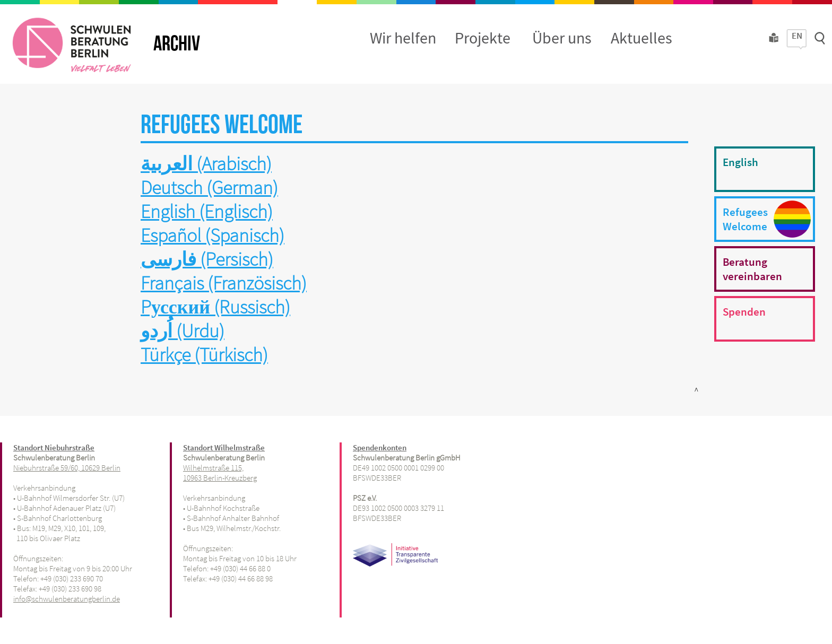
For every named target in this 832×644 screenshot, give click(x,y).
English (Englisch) (207, 211)
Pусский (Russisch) (215, 307)
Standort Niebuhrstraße (54, 447)
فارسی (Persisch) (207, 259)
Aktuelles (642, 38)
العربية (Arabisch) (206, 164)
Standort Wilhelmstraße (224, 447)
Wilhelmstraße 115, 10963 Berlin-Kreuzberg (220, 473)
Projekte (483, 38)
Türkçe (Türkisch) (204, 355)
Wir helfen (403, 38)
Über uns (562, 38)
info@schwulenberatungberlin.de (67, 599)
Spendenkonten (380, 447)
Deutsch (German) (209, 188)
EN (797, 36)
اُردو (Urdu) (183, 331)
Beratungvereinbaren (752, 269)
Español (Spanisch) (213, 235)
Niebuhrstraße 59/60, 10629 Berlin (67, 468)
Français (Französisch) (224, 283)
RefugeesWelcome (745, 219)
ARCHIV (177, 44)
